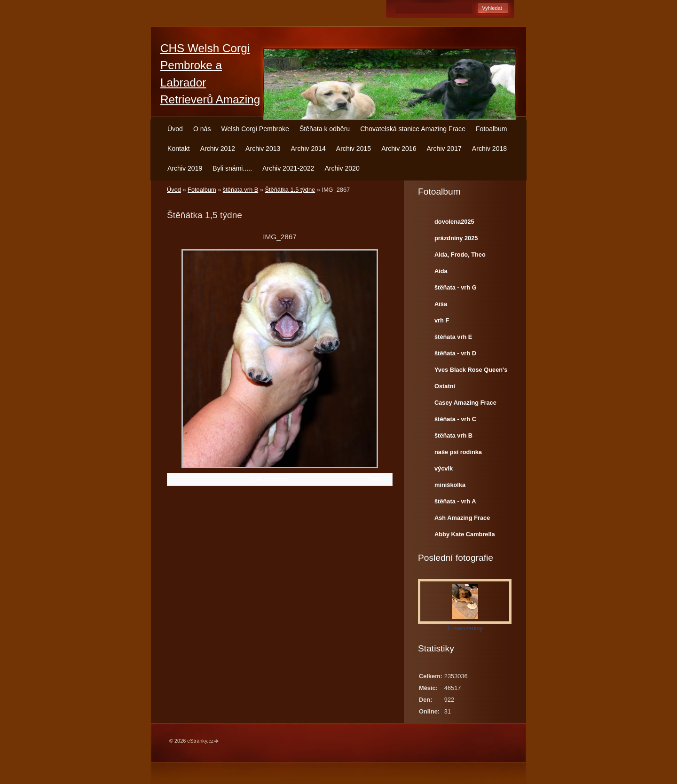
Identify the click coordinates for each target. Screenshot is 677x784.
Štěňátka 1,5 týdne (290, 190)
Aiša (441, 304)
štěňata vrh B (240, 190)
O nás (202, 129)
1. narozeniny (465, 628)
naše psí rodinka (458, 452)
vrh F (442, 320)
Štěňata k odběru (325, 129)
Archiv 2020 (342, 168)
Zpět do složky (269, 479)
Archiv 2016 (399, 149)
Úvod (175, 129)
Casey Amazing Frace (465, 403)
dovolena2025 (454, 222)
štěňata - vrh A (455, 501)
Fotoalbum (492, 129)
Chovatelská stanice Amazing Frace (413, 129)
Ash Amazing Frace (462, 518)
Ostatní (445, 386)
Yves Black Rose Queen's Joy (471, 372)
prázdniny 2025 (456, 238)
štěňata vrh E (453, 337)
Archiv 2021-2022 (288, 168)
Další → (379, 479)
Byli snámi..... (232, 168)
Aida (441, 271)
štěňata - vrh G (456, 287)
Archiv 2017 (444, 149)
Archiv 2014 (308, 149)
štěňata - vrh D (455, 353)
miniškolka (450, 485)
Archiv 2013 (263, 149)
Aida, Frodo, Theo (460, 255)
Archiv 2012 (218, 149)
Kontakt (179, 149)
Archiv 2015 (354, 149)
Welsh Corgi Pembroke (255, 129)
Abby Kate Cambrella (465, 534)
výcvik (444, 468)
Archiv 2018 (489, 149)
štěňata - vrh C (455, 419)
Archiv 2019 (185, 168)
